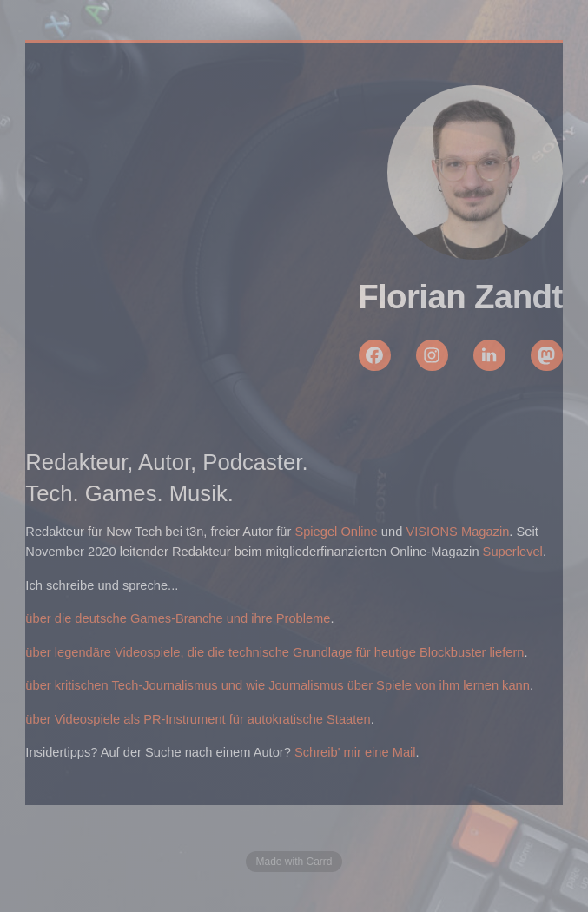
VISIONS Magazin (457, 532)
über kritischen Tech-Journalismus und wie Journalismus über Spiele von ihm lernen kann (277, 685)
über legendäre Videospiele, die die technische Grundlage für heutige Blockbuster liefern (274, 652)
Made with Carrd (294, 862)
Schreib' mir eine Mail (355, 752)
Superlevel (513, 552)
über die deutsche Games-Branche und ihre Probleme (178, 618)
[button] (375, 356)
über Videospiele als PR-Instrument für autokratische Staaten (198, 719)
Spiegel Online (336, 532)
